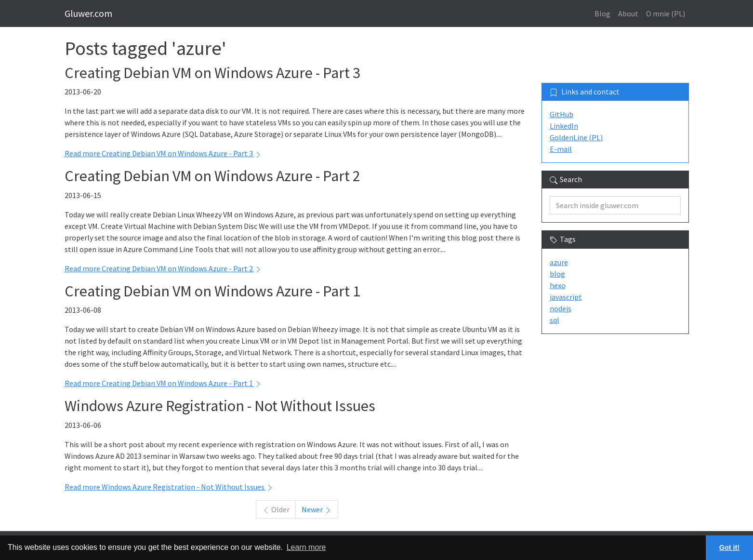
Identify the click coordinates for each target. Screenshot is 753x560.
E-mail (561, 149)
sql (555, 320)
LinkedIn (564, 126)
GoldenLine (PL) (576, 137)
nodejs (561, 308)
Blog (602, 13)
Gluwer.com (88, 13)
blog (557, 274)
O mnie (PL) (666, 13)
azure (559, 262)
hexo (558, 285)
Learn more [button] (306, 547)
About (628, 13)
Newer (317, 509)
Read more (163, 153)
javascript (566, 297)
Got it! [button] (729, 547)
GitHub (561, 114)
